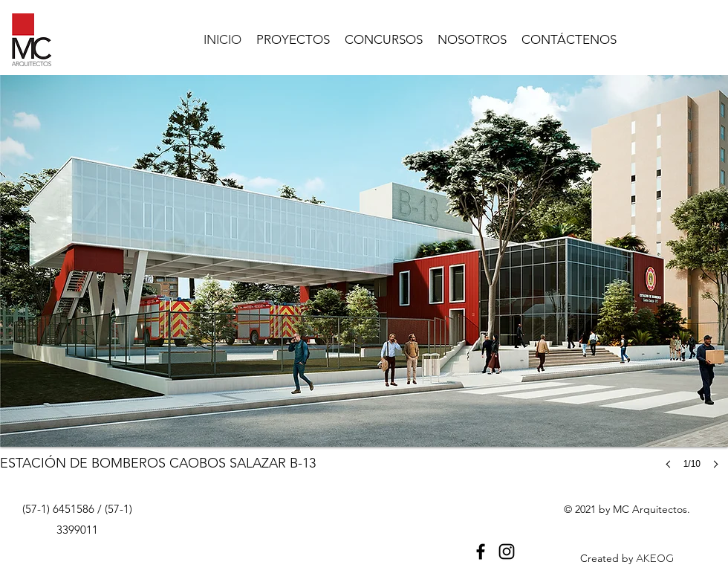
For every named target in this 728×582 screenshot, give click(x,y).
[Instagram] (507, 552)
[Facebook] (481, 552)
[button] (364, 287)
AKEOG (655, 559)
